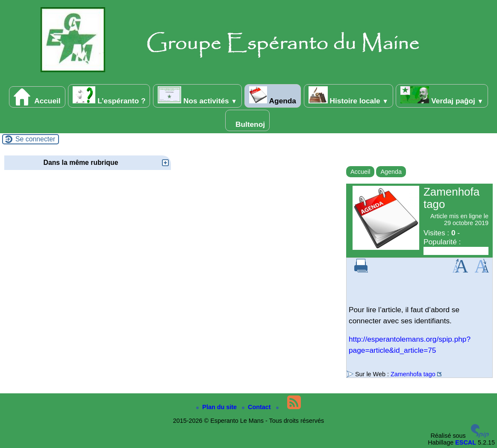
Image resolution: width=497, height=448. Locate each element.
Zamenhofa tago (413, 374)
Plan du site (217, 407)
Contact (257, 407)
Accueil (37, 97)
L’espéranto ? (109, 96)
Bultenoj (247, 120)
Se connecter (35, 139)
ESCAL (466, 442)
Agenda (272, 96)
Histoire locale (348, 96)
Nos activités (197, 96)
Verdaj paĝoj (442, 96)
